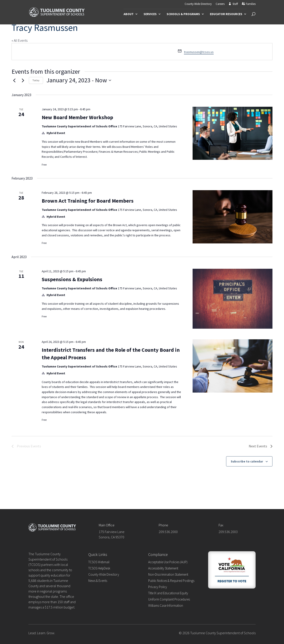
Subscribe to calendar (247, 461)
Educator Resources (226, 14)
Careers (220, 4)
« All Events (20, 40)
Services (150, 14)
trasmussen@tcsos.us (199, 52)
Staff (235, 4)
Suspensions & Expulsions (72, 279)
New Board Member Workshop (77, 117)
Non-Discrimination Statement (168, 574)
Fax (221, 525)
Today (36, 80)
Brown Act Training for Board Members (88, 201)
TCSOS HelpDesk (99, 568)
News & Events (98, 581)
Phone (163, 525)
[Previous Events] (14, 80)
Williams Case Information (166, 605)
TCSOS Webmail (99, 562)
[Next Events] (23, 80)
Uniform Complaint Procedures (169, 599)
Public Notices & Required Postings (171, 581)
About (129, 14)
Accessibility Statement (163, 568)
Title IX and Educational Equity (168, 593)
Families (251, 4)
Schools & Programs (183, 14)
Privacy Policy (158, 587)
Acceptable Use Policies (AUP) (168, 562)
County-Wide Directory (198, 4)
